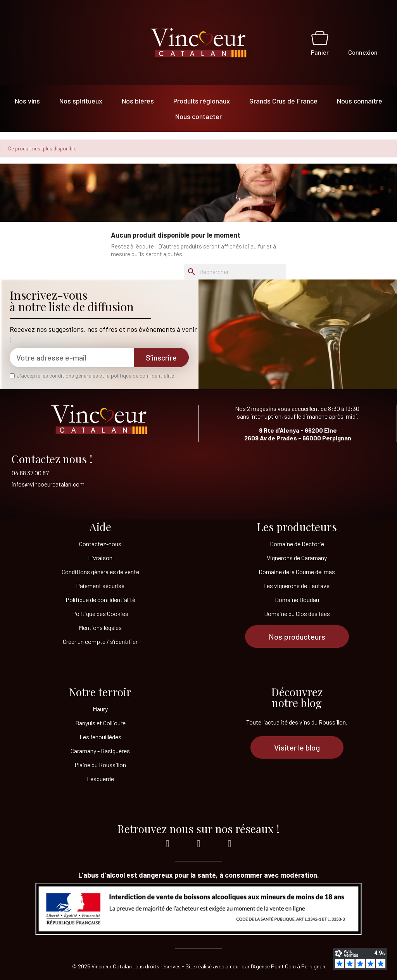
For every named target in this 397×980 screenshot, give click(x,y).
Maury (100, 709)
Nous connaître (360, 101)
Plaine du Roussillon (100, 765)
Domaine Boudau (297, 600)
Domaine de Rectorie (297, 544)
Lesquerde (100, 779)
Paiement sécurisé (100, 586)
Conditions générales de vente (100, 572)
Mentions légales (100, 627)
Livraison (100, 558)
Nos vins (27, 101)
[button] (297, 637)
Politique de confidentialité (100, 600)
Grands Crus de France (283, 101)
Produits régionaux (202, 101)
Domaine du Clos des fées (297, 613)
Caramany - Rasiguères (100, 751)
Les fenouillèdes (100, 737)
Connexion (363, 52)
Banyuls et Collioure (100, 723)
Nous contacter (198, 116)
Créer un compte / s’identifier (100, 641)
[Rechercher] (235, 272)
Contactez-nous (100, 544)
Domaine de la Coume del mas (297, 572)
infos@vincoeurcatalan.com (48, 484)
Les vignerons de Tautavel (297, 586)
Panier (320, 52)
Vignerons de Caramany (297, 558)
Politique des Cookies (100, 613)
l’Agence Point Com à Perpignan (288, 966)
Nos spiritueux (81, 101)
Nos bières (138, 101)
